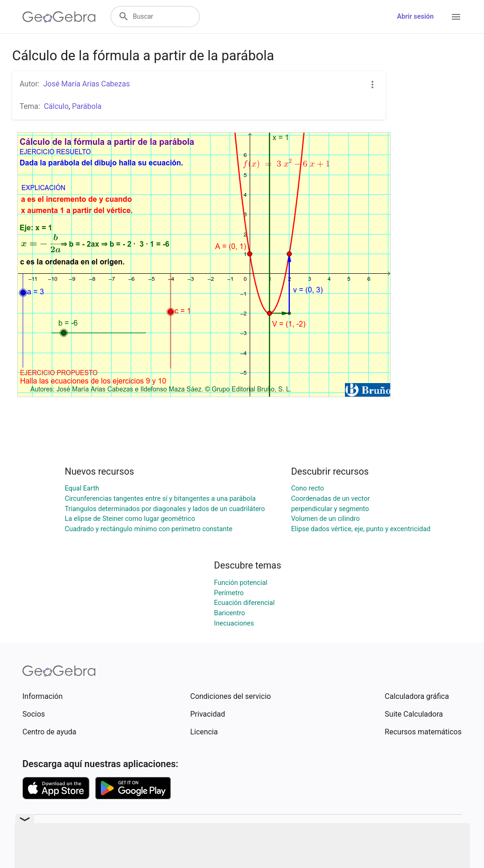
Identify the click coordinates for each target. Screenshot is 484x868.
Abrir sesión (415, 17)
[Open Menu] (456, 17)
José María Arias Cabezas (87, 84)
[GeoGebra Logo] (59, 17)
